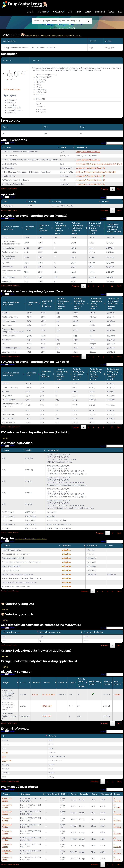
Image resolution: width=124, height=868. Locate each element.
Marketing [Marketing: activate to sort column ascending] (106, 794)
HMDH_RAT (47, 706)
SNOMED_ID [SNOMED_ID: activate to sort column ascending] (93, 546)
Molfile (6, 89)
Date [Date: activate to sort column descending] (5, 201)
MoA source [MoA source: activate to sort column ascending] (118, 683)
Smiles (17, 89)
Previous (105, 189)
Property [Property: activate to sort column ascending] (7, 147)
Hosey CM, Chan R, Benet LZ (88, 152)
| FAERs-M (60, 36)
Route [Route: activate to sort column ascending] (95, 794)
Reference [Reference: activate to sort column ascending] (82, 147)
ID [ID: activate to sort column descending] (4, 736)
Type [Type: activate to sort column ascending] (72, 683)
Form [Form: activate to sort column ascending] (73, 794)
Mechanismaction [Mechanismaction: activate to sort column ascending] (95, 683)
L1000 (111, 12)
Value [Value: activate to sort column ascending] (64, 147)
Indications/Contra (43, 36)
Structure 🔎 (43, 12)
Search (30, 12)
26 (112, 427)
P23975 (72, 28)
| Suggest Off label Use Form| (23, 539)
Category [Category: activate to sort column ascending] (26, 794)
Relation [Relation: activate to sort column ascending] (67, 546)
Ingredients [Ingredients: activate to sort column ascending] (52, 794)
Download (100, 12)
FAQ (120, 12)
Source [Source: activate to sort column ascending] (53, 736)
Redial (79, 12)
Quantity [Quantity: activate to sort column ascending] (84, 794)
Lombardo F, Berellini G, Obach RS (90, 168)
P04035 (35, 694)
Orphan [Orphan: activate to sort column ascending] (106, 201)
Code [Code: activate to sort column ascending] (29, 450)
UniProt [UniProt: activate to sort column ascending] (46, 683)
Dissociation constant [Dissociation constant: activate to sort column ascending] (50, 632)
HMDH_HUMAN (49, 694)
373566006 (7, 761)
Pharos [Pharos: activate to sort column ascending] (36, 683)
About (88, 12)
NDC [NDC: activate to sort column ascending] (63, 794)
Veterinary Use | (31, 36)
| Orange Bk (68, 36)
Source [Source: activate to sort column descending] (6, 450)
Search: (112, 143)
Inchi (12, 89)
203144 (5, 752)
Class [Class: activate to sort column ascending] (23, 683)
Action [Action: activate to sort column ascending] (61, 683)
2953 (4, 757)
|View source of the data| (40, 539)
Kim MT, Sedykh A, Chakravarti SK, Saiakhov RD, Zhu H (99, 164)
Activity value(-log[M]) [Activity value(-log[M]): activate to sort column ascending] (81, 683)
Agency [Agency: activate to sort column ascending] (33, 201)
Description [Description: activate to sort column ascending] (53, 450)
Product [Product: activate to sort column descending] (7, 794)
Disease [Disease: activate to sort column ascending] (7, 546)
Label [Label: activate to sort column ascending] (117, 794)
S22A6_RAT (47, 716)
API (70, 12)
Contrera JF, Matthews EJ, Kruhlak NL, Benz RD (96, 172)
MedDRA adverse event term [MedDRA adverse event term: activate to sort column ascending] (11, 228)
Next (119, 189)
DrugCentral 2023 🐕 (28, 4)
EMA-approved (64, 25)
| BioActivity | (77, 36)
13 (112, 357)
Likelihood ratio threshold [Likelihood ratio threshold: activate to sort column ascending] (44, 228)
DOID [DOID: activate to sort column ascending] (110, 546)
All (45, 25)
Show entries (8, 143)
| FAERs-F (53, 36)
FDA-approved (52, 25)
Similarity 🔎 (59, 12)
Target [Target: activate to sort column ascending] (6, 683)
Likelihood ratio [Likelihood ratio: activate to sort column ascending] (30, 228)
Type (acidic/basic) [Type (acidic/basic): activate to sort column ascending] (94, 632)
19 (112, 286)
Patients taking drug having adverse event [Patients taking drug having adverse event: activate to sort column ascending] (60, 228)
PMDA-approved (76, 25)
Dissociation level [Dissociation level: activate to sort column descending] (11, 632)
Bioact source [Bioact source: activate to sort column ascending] (107, 683)
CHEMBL (117, 694)
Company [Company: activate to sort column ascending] (57, 201)
